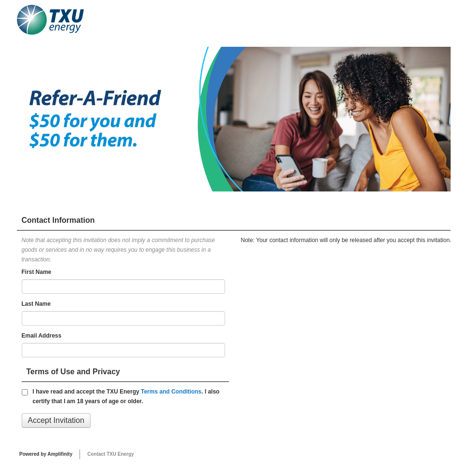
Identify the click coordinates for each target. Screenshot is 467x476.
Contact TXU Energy (111, 454)
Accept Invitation (56, 420)
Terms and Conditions (171, 392)
